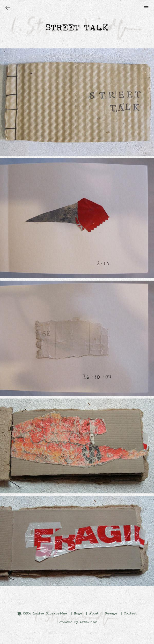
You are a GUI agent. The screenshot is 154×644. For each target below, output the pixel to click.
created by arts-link (78, 622)
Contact (130, 613)
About (94, 613)
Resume (111, 613)
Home (78, 613)
